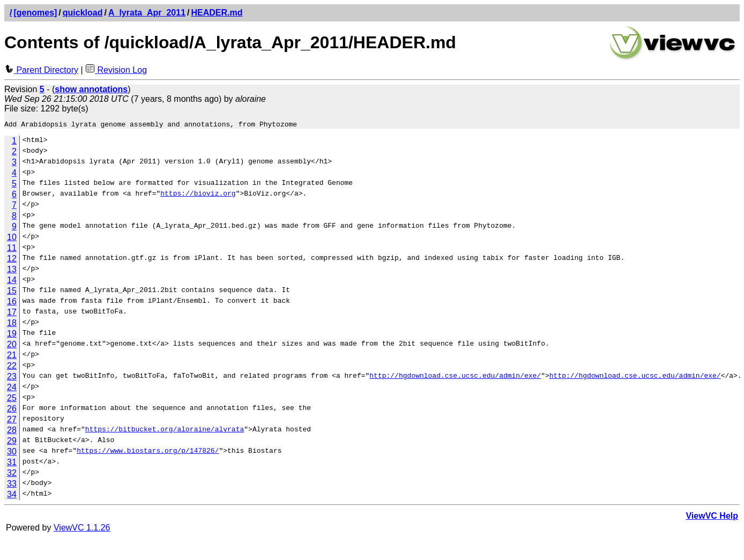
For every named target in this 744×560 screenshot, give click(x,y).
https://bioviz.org (198, 196)
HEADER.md (217, 13)
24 (12, 389)
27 (12, 421)
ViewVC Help (712, 517)
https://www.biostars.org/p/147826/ (148, 453)
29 (12, 442)
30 (12, 453)
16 (12, 303)
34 (12, 496)
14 (12, 282)
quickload (83, 13)
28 (12, 432)
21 (12, 357)
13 (12, 271)
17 (12, 314)
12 (12, 260)
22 (12, 367)
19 (12, 335)
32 (12, 475)
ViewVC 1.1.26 (82, 529)
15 (12, 292)
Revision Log (116, 70)
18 (12, 324)
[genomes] (35, 13)
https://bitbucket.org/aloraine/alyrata (165, 432)
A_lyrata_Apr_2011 (147, 13)
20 (12, 346)
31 (12, 464)
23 (12, 378)
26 (12, 410)
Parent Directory (41, 70)
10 (12, 239)
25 (12, 400)
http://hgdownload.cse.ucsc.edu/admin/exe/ (455, 378)
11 (12, 249)
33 (12, 485)
